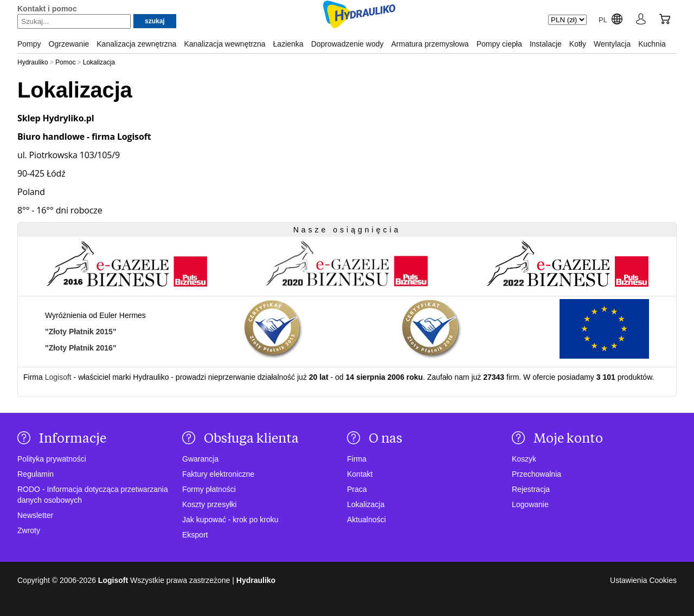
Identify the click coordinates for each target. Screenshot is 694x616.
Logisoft (58, 377)
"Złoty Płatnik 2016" (81, 348)
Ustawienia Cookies (643, 580)
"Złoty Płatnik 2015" (81, 332)
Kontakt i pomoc (47, 9)
